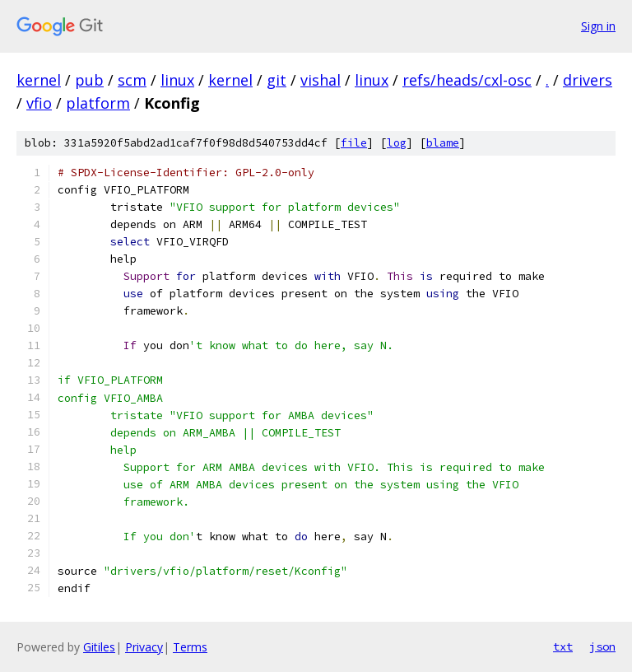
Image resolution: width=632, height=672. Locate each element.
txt (563, 646)
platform (98, 103)
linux (177, 80)
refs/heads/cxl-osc (467, 80)
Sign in (598, 26)
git (276, 80)
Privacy (144, 647)
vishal (321, 80)
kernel (39, 80)
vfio (39, 103)
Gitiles (99, 647)
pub (89, 80)
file (354, 143)
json (602, 646)
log (397, 143)
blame (443, 143)
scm (132, 80)
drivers (588, 80)
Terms (190, 647)
